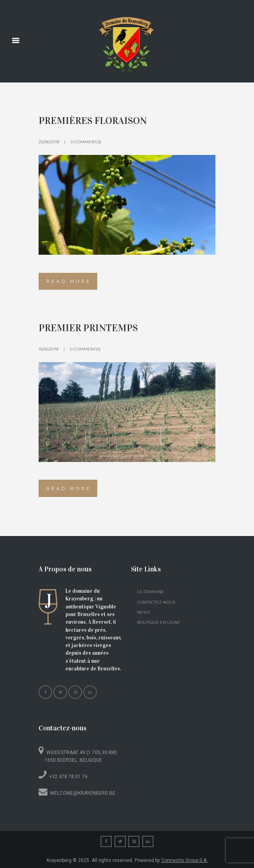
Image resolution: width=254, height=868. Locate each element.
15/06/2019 (48, 349)
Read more (69, 281)
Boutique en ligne (159, 622)
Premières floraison (93, 121)
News (143, 612)
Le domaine (151, 592)
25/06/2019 (49, 142)
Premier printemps (88, 328)
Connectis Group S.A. (184, 860)
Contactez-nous (156, 602)
